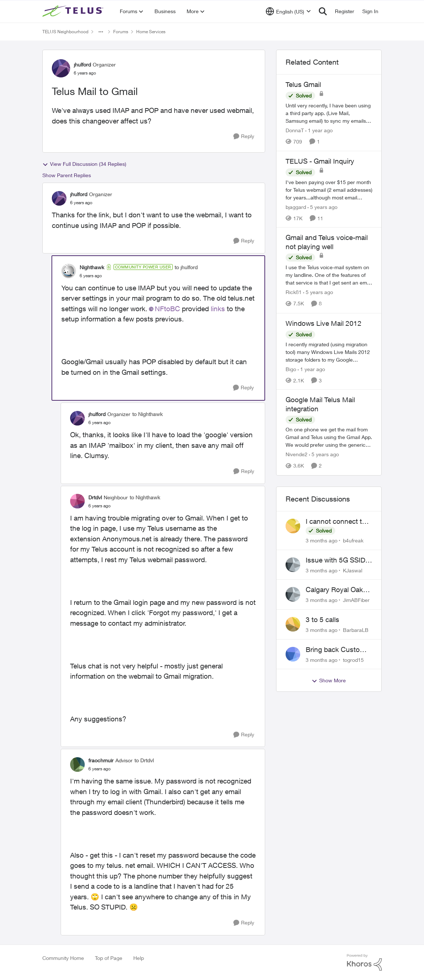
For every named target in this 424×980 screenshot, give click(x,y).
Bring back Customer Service (339, 650)
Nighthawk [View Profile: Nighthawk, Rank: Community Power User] (92, 267)
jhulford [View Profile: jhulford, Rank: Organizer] (82, 64)
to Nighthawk (147, 414)
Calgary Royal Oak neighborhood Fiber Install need (336, 590)
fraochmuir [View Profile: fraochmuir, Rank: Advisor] (101, 760)
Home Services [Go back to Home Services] (151, 32)
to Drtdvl (144, 760)
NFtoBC (167, 309)
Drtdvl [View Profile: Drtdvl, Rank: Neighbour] (95, 497)
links (218, 309)
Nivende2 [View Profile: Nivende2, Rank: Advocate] (297, 455)
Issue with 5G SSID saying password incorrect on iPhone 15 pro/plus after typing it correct (336, 560)
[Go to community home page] (74, 11)
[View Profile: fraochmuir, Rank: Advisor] (77, 764)
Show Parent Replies (67, 175)
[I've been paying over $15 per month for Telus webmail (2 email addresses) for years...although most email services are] (329, 189)
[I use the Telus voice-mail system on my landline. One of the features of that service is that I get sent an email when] (329, 275)
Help (139, 958)
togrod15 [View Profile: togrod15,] (353, 659)
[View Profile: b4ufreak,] (293, 526)
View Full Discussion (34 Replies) (84, 164)
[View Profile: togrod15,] (293, 654)
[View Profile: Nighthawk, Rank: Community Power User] (69, 271)
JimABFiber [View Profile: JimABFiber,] (356, 600)
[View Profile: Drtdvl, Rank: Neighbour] (77, 501)
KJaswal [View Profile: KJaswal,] (353, 570)
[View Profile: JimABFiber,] (293, 594)
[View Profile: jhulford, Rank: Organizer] (61, 68)
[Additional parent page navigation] (101, 32)
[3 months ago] (322, 540)
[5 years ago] (322, 207)
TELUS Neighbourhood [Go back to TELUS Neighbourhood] (65, 32)
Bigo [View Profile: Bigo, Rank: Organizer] (291, 369)
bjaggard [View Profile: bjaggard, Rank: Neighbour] (296, 207)
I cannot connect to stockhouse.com (336, 522)
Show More (329, 680)
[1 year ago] (319, 130)
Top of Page (109, 958)
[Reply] (244, 136)
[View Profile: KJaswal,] (293, 565)
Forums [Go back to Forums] (121, 32)
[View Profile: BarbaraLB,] (293, 624)
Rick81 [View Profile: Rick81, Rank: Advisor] (294, 292)
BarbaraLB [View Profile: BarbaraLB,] (356, 630)
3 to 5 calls (322, 619)
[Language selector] (288, 11)
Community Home (63, 958)
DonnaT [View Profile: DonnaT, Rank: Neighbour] (295, 130)
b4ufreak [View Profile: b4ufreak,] (353, 540)
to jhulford (186, 267)
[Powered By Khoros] (364, 962)
